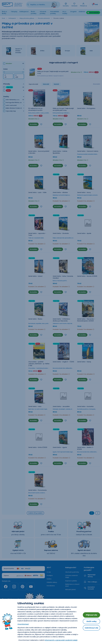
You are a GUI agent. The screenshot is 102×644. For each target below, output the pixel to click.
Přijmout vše (92, 615)
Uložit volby (92, 621)
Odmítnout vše (91, 628)
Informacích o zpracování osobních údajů (61, 640)
